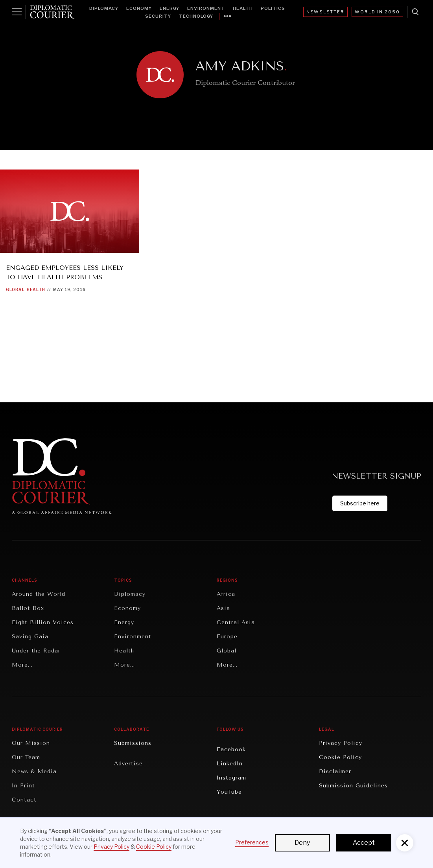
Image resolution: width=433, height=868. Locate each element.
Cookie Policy (340, 757)
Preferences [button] (252, 842)
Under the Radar (36, 651)
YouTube (229, 792)
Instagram (231, 778)
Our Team (26, 757)
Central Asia (236, 622)
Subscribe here (360, 503)
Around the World (39, 594)
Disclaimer (335, 771)
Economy (139, 8)
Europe (227, 637)
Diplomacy (104, 8)
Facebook (231, 749)
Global (15, 289)
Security (158, 16)
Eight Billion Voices (43, 622)
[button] (405, 843)
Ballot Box (28, 608)
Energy (170, 8)
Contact (24, 800)
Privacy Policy (341, 743)
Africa (226, 594)
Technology (196, 16)
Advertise (128, 764)
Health (243, 8)
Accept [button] (364, 843)
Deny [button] (302, 843)
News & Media (34, 771)
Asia (223, 608)
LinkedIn (230, 764)
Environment (206, 8)
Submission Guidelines (353, 786)
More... (22, 665)
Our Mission (31, 743)
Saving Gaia (30, 637)
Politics (273, 8)
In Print (23, 786)
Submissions (133, 743)
